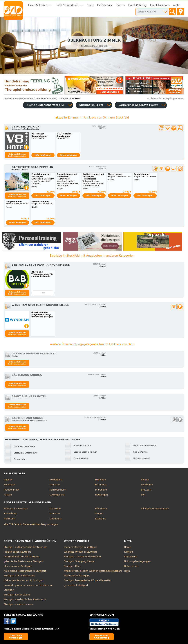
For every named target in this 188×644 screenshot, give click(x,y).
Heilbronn (9, 519)
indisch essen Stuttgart (17, 552)
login (127, 571)
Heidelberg (56, 480)
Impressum (131, 557)
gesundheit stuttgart (76, 585)
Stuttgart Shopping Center (79, 561)
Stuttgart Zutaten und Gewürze (82, 557)
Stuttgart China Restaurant (19, 576)
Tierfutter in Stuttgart (76, 576)
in (19, 98)
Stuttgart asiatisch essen (18, 604)
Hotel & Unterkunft (67, 5)
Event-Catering (137, 5)
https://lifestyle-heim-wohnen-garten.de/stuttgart (93, 571)
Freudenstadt (11, 490)
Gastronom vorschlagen (16, 637)
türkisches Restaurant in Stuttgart (24, 580)
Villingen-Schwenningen (155, 509)
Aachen (8, 480)
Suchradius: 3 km (91, 105)
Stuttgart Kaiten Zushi (17, 595)
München (101, 480)
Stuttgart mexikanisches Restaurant (25, 599)
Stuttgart (146, 490)
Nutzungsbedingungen (137, 561)
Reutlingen (102, 495)
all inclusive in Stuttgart (18, 566)
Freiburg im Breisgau (16, 509)
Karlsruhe (55, 509)
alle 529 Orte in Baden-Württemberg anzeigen (31, 524)
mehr (177, 5)
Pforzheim (101, 490)
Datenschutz (131, 566)
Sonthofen (147, 485)
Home (128, 547)
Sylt (143, 495)
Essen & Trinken (38, 5)
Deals (90, 5)
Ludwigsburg (57, 495)
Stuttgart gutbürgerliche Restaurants (25, 547)
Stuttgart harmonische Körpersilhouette (87, 580)
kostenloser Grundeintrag (102, 637)
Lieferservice (105, 5)
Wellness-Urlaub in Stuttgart (80, 552)
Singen (145, 480)
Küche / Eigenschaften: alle (45, 105)
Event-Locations (160, 5)
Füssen (8, 495)
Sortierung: (138, 105)
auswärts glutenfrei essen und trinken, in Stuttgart (28, 587)
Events (121, 5)
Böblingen (10, 485)
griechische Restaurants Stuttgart (23, 561)
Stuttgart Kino (72, 566)
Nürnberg (101, 485)
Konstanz (55, 485)
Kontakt (129, 552)
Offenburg (55, 519)
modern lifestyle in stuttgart (80, 547)
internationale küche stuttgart (21, 557)
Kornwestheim (58, 490)
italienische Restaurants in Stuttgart (25, 571)
